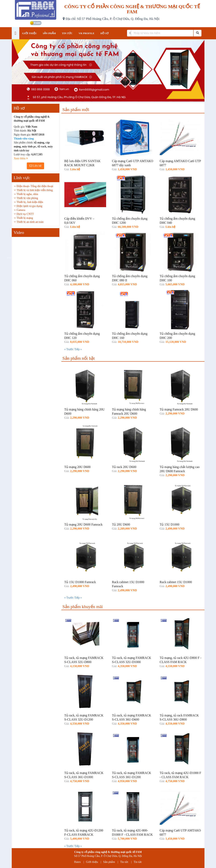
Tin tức (124, 862)
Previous (9, 257)
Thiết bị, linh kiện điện (30, 202)
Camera (21, 210)
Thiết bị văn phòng (27, 198)
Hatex (77, 862)
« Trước (69, 349)
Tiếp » (78, 349)
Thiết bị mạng (25, 218)
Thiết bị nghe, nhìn (27, 194)
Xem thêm (21, 158)
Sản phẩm (109, 862)
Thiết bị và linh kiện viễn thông (35, 190)
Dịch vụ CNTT (25, 214)
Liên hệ (36, 166)
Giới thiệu (92, 862)
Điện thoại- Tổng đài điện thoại (35, 186)
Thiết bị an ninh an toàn (30, 222)
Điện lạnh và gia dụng (30, 206)
